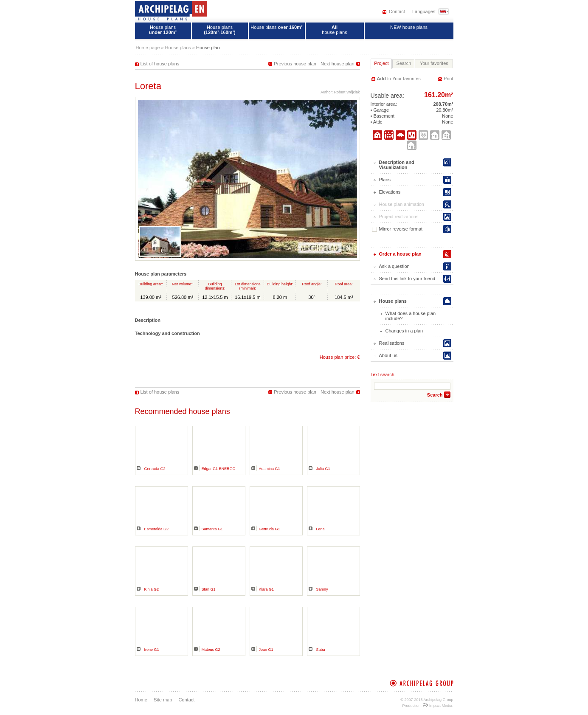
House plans (163, 30)
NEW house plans (409, 27)
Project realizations (399, 217)
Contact (397, 11)
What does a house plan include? (411, 316)
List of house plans (160, 64)
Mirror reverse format (397, 229)
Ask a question (394, 266)
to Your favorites (399, 79)
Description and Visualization (397, 165)
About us (388, 355)
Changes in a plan (404, 331)
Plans (385, 180)
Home (141, 700)
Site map (163, 700)
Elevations (390, 192)
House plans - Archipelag (171, 11)
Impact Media (437, 706)
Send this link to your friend (407, 279)
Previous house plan (295, 64)
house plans (334, 30)
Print (449, 79)
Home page (148, 48)
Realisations (392, 343)
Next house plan (338, 64)
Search (435, 395)
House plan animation (402, 204)
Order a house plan (400, 254)
